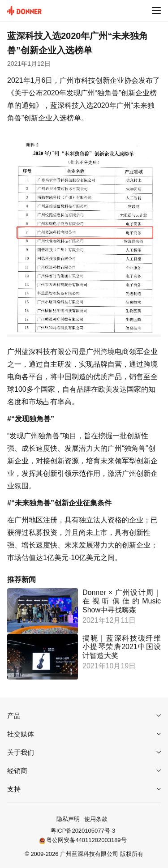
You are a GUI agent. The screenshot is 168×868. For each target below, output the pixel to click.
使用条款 (96, 819)
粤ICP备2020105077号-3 (83, 831)
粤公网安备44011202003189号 (86, 840)
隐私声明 (68, 819)
